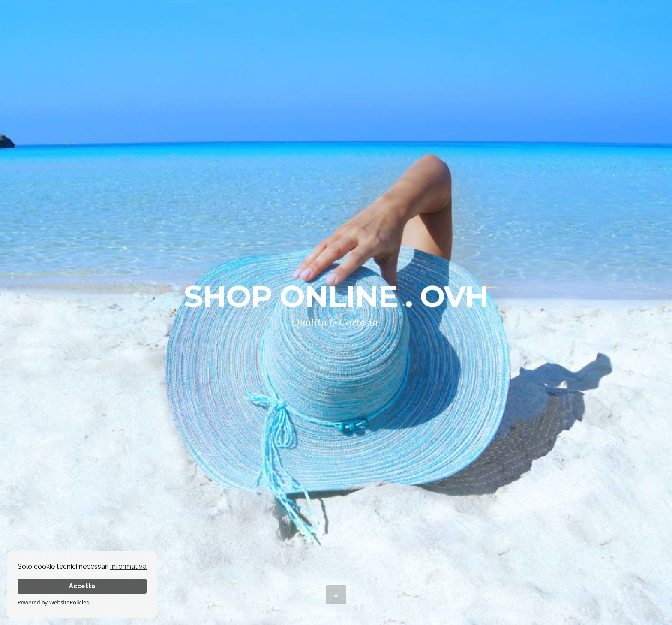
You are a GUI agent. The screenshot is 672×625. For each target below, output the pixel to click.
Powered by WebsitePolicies (53, 602)
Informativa (128, 566)
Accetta (82, 586)
